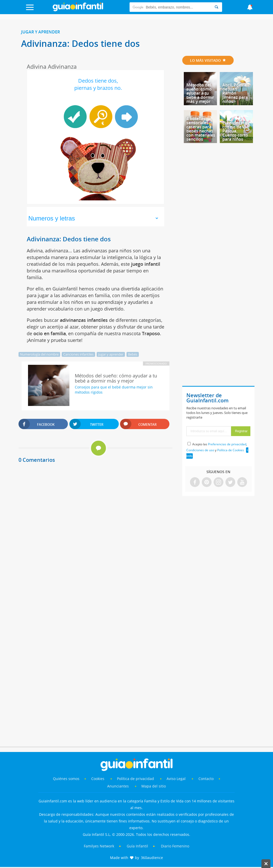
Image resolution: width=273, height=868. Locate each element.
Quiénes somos (66, 779)
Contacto (206, 779)
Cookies (98, 779)
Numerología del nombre (39, 354)
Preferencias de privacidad (227, 444)
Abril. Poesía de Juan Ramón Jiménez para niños (235, 93)
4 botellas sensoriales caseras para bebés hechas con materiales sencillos (201, 129)
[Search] (216, 7)
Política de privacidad (136, 779)
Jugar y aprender (40, 32)
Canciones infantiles (78, 354)
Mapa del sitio (154, 786)
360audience (152, 858)
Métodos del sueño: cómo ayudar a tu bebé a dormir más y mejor (200, 93)
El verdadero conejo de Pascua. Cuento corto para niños (235, 131)
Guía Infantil (137, 846)
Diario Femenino (175, 846)
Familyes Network (99, 846)
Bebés (133, 354)
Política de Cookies (231, 450)
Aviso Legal (176, 779)
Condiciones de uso (200, 450)
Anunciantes (118, 786)
